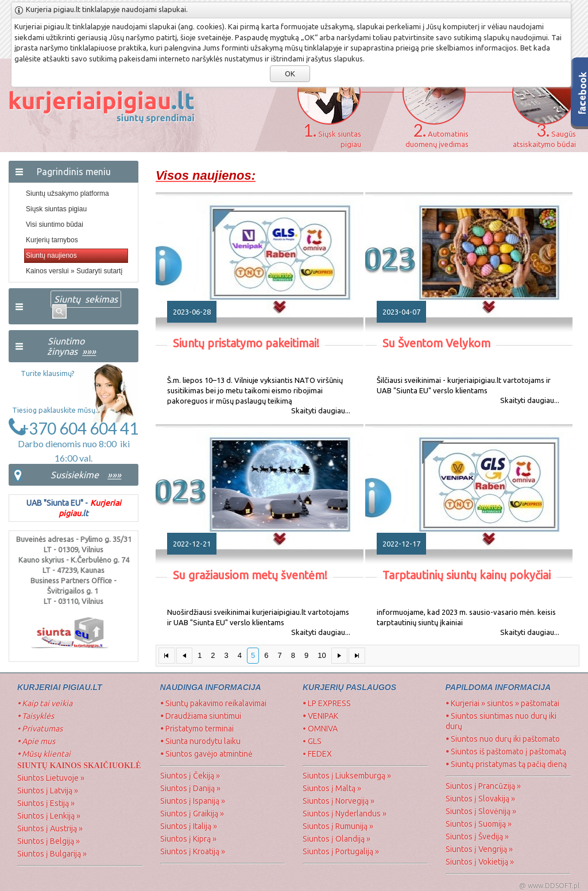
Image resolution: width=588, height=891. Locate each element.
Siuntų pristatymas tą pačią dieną (506, 764)
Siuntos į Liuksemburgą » (347, 776)
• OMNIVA (320, 729)
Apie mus (36, 741)
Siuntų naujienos (51, 255)
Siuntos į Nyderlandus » (345, 813)
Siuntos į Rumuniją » (338, 826)
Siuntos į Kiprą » (188, 839)
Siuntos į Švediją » (477, 836)
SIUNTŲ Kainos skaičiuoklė (79, 766)
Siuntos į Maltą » (332, 788)
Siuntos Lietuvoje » (51, 778)
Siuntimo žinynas (70, 346)
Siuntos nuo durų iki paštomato (503, 739)
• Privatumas (40, 729)
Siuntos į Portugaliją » (341, 851)
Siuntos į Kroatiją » (193, 851)
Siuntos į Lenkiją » (49, 816)
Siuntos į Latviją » (48, 791)
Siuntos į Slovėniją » (481, 811)
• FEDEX (317, 754)
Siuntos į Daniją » (190, 788)
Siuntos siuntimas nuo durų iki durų (501, 721)
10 (322, 655)
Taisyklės (36, 716)
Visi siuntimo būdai (55, 224)
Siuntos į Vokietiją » (480, 862)
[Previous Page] (185, 656)
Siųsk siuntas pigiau (56, 209)
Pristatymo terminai (197, 729)
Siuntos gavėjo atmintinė (206, 754)
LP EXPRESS (328, 703)
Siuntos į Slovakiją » (480, 799)
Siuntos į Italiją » (189, 826)
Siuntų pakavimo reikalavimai (213, 703)
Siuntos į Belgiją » (49, 841)
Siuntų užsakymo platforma (67, 193)
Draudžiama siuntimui (201, 716)
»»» (114, 475)
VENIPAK (320, 716)
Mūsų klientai (45, 754)
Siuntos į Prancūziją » (483, 786)
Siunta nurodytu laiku (200, 741)
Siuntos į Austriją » (50, 828)
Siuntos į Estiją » (46, 803)
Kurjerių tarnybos (52, 240)
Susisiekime (75, 475)
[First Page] (167, 656)
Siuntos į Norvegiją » (339, 801)
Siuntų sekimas (86, 299)
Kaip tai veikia (45, 703)
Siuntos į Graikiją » (192, 813)
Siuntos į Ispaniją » (193, 801)
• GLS (312, 741)
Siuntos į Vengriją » (479, 849)
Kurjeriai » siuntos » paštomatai (502, 703)
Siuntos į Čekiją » (190, 776)
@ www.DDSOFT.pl (549, 886)
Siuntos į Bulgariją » (52, 854)
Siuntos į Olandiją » (336, 839)
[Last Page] (357, 656)
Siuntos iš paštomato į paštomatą (506, 751)
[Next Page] (340, 656)
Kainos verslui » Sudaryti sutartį (74, 271)
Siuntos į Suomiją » (479, 824)
